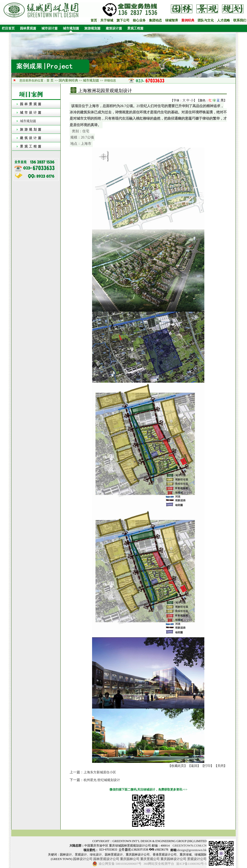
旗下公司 (123, 20)
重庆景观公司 (150, 859)
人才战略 (224, 20)
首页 (94, 20)
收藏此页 (178, 766)
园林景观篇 (28, 28)
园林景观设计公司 (106, 859)
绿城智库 (172, 20)
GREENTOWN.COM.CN (190, 845)
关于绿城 (107, 20)
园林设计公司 (83, 859)
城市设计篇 (50, 28)
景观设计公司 (197, 859)
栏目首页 (7, 28)
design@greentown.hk (192, 850)
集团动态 (155, 20)
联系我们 (240, 20)
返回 (194, 766)
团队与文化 (206, 20)
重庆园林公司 (130, 859)
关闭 (221, 766)
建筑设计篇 (114, 28)
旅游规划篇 (92, 28)
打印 (207, 766)
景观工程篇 (135, 28)
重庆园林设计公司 (173, 859)
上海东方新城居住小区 (100, 772)
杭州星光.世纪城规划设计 (102, 780)
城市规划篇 (71, 28)
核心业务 (139, 20)
